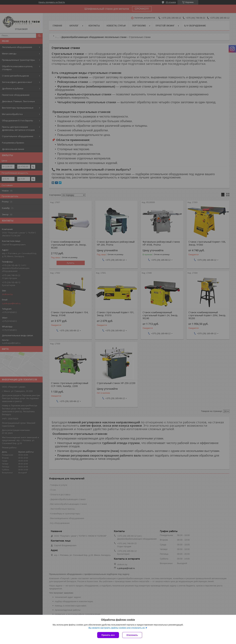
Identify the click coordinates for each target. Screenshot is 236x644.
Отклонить (132, 635)
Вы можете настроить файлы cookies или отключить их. (117, 628)
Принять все (108, 635)
